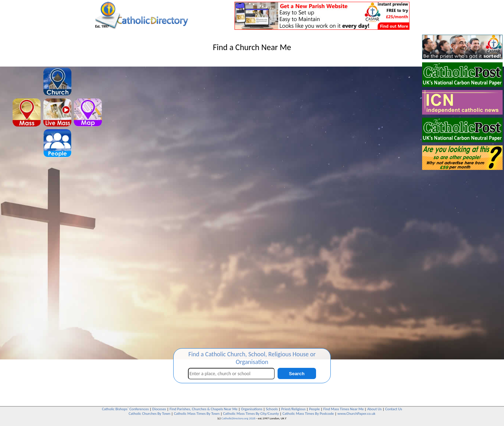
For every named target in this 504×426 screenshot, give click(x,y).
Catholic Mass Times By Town (197, 414)
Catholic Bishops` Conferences (125, 409)
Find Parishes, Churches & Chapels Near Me (203, 409)
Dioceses (159, 409)
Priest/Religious (294, 409)
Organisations (252, 409)
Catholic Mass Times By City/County (251, 414)
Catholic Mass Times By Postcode (308, 414)
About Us (374, 409)
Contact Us (393, 409)
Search (297, 374)
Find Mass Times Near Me (344, 409)
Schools (272, 409)
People (314, 409)
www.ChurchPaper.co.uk (356, 414)
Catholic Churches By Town (149, 414)
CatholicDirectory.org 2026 (239, 418)
